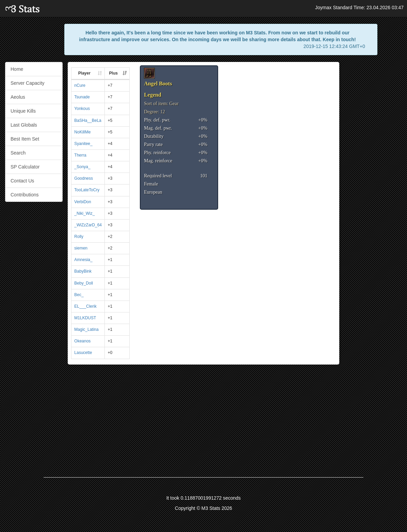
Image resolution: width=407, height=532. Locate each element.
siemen (81, 248)
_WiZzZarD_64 (88, 225)
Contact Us (22, 181)
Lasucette (83, 353)
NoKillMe (82, 132)
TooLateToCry (87, 190)
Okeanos (82, 341)
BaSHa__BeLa (88, 120)
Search (18, 153)
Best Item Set (25, 139)
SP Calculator (25, 167)
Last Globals (24, 125)
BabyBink (83, 271)
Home (17, 69)
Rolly (79, 237)
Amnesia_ (83, 260)
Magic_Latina (86, 329)
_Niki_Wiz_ (84, 213)
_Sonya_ (82, 167)
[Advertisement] (373, 164)
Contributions (25, 195)
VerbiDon (83, 202)
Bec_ (79, 295)
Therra (80, 155)
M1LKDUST (85, 318)
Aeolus (18, 97)
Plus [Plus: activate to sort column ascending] (113, 73)
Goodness (84, 178)
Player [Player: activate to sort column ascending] (84, 73)
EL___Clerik (85, 306)
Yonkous (82, 109)
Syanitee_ (83, 144)
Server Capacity (28, 83)
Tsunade (82, 97)
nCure (80, 85)
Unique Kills (23, 111)
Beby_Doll (84, 283)
